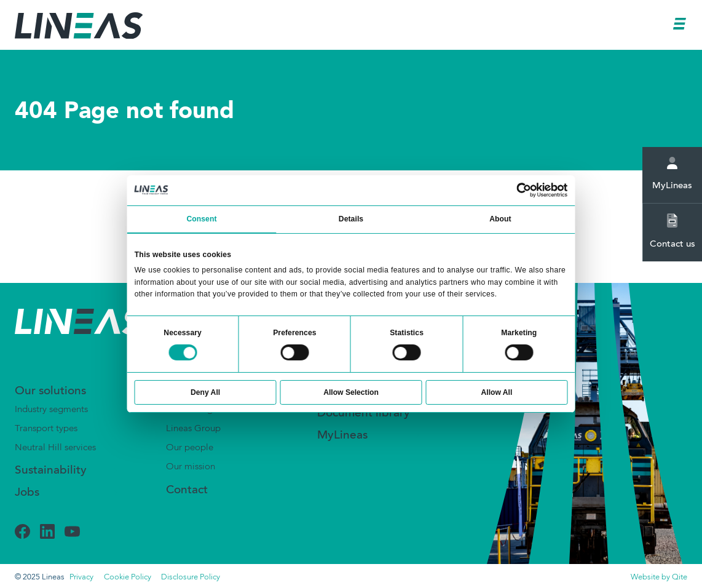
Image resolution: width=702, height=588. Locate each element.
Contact (187, 491)
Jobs (27, 493)
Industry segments (51, 410)
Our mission (191, 467)
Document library (364, 414)
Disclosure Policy (191, 577)
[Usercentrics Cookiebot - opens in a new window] (524, 190)
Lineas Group (193, 429)
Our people (190, 448)
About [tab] (500, 219)
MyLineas (672, 174)
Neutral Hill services (55, 448)
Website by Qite (659, 577)
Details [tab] (351, 219)
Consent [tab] (201, 219)
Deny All (205, 392)
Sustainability (51, 471)
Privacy (81, 577)
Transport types (46, 429)
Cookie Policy (128, 577)
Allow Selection (351, 392)
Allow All (497, 392)
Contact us (672, 231)
